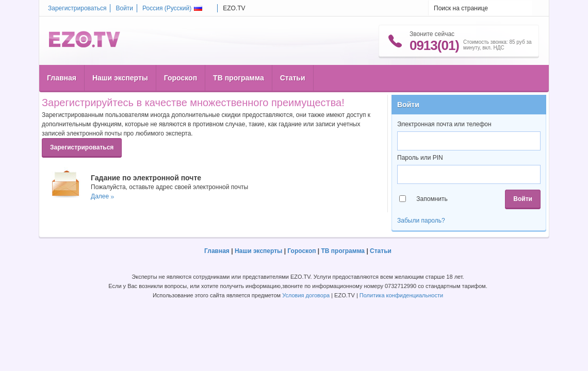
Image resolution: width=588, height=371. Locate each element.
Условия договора (306, 295)
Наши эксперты (120, 78)
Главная (62, 78)
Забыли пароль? (421, 221)
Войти (124, 8)
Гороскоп (181, 78)
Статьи (293, 78)
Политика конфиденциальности (401, 295)
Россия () (172, 8)
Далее (100, 196)
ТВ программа (239, 78)
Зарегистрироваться (77, 8)
